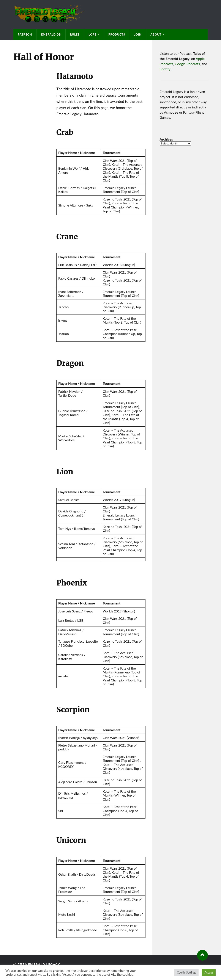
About (156, 34)
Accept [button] (209, 972)
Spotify (165, 69)
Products (117, 34)
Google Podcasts (187, 64)
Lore (92, 34)
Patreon (25, 34)
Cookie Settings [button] (187, 972)
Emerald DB (51, 34)
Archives (166, 139)
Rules (75, 34)
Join (138, 34)
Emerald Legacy (46, 964)
